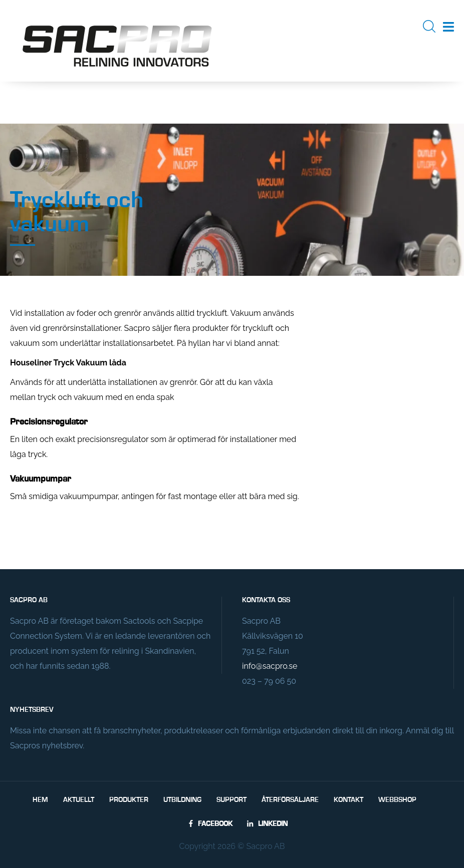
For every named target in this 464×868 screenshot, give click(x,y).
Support (231, 800)
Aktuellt (79, 800)
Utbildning (182, 800)
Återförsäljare (290, 800)
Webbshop (397, 800)
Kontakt (349, 800)
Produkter (129, 800)
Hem (40, 800)
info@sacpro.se (270, 666)
